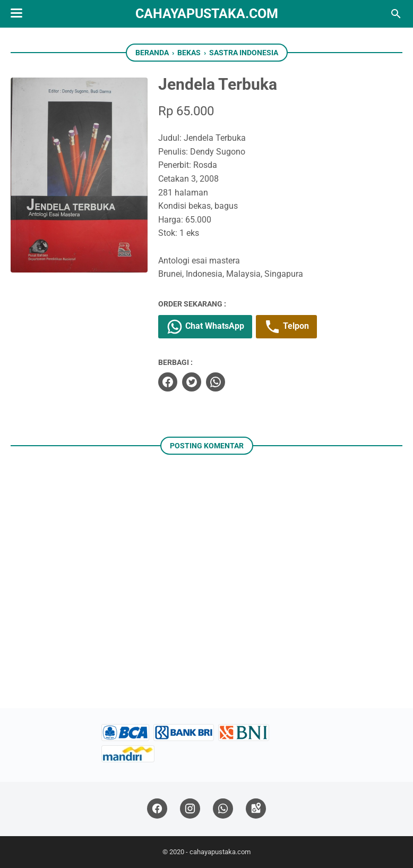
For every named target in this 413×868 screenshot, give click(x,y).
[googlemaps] (256, 809)
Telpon (286, 327)
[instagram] (190, 809)
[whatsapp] (216, 382)
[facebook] (168, 382)
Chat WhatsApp (205, 327)
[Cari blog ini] (396, 14)
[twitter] (192, 382)
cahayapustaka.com (207, 14)
